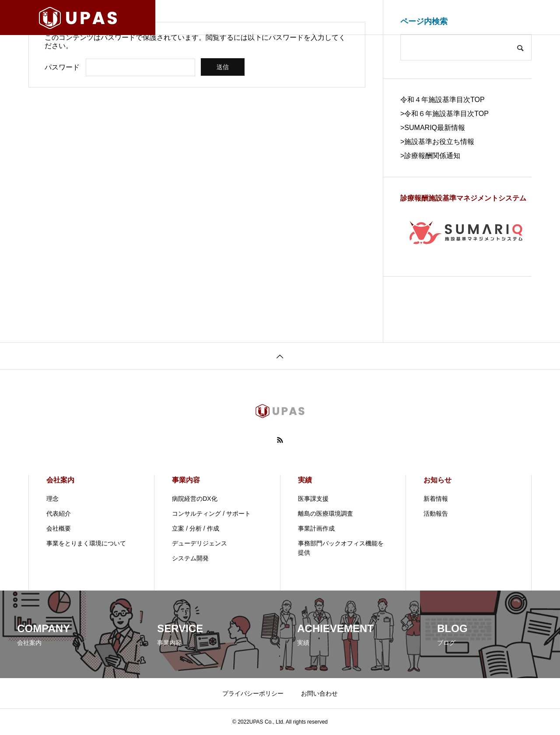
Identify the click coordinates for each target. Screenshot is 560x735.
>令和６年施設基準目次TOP (444, 114)
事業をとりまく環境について (86, 543)
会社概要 (59, 528)
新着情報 (436, 499)
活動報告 (436, 513)
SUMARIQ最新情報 (435, 128)
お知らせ (437, 480)
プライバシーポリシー (253, 693)
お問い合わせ (319, 693)
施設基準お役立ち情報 (439, 142)
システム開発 (190, 558)
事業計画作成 (316, 528)
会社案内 (60, 480)
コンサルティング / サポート (211, 513)
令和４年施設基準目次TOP (443, 100)
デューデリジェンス (199, 543)
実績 (305, 480)
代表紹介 (59, 513)
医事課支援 (313, 499)
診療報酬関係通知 (432, 156)
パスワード (62, 67)
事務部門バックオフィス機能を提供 (341, 548)
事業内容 (186, 480)
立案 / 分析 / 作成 (195, 528)
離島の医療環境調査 (325, 513)
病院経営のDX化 (194, 499)
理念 (52, 499)
